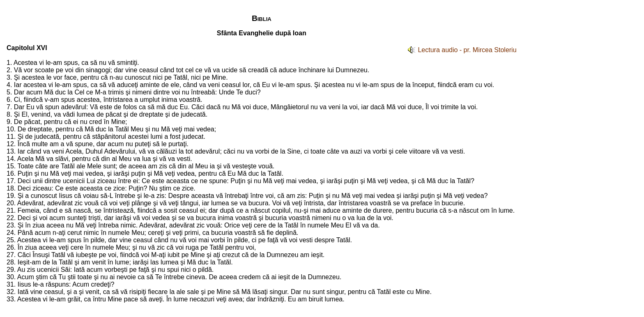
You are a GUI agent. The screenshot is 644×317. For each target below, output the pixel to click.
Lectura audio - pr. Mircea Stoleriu (467, 50)
